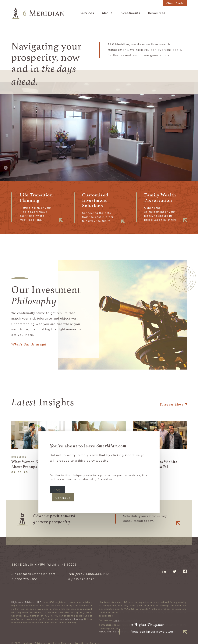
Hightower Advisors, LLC (26, 602)
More (172, 404)
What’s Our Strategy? (29, 344)
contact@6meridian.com (36, 574)
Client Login (175, 3)
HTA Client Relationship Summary (118, 632)
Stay (57, 478)
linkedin (164, 571)
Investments (130, 13)
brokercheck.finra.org (71, 619)
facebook (185, 571)
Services (87, 13)
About (107, 13)
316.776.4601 (27, 579)
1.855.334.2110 (97, 574)
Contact (180, 13)
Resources (157, 13)
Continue (63, 485)
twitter (175, 571)
